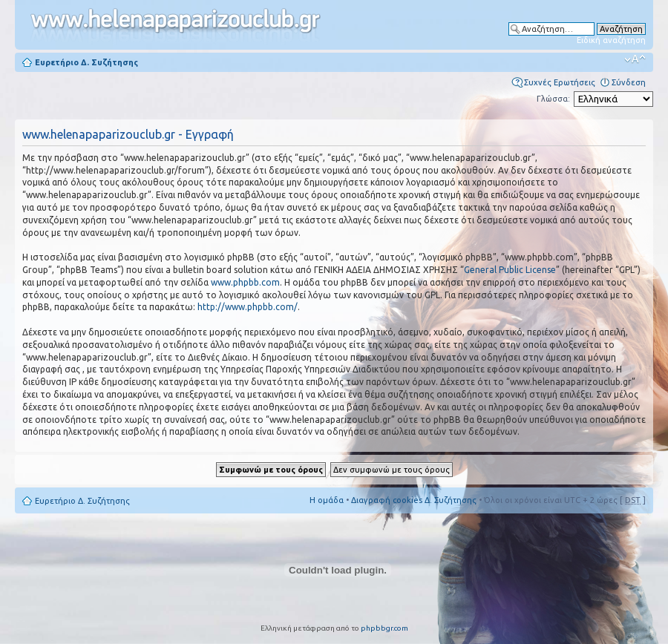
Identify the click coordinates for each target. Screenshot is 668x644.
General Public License (510, 270)
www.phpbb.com (245, 282)
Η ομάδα (327, 500)
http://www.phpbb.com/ (248, 307)
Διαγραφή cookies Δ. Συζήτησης (414, 500)
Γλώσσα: (553, 99)
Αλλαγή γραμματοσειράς (635, 59)
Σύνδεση (629, 82)
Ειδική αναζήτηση (611, 40)
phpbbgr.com (384, 628)
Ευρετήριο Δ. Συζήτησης (86, 62)
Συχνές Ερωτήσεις (560, 82)
